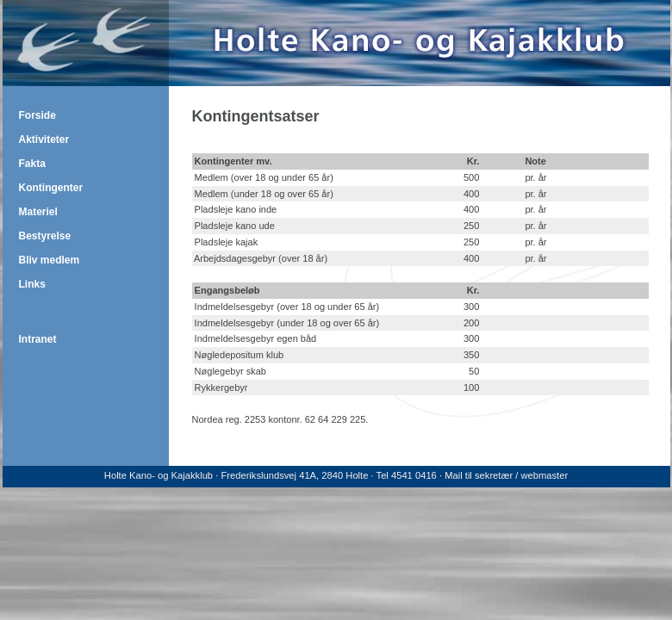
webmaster (544, 475)
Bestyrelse (45, 236)
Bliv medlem (50, 260)
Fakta (32, 164)
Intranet (38, 339)
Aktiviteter (44, 139)
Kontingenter (51, 188)
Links (32, 284)
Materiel (38, 212)
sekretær (494, 475)
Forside (37, 115)
